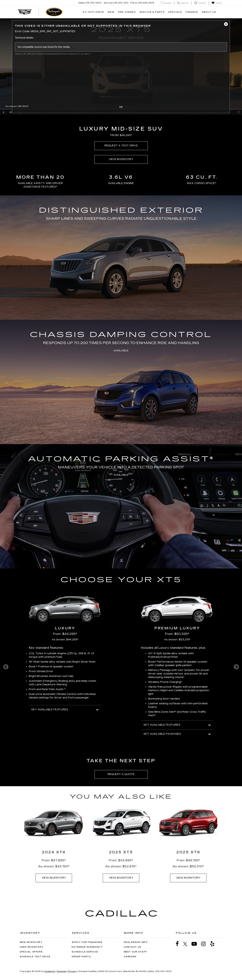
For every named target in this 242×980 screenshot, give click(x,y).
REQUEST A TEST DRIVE (121, 146)
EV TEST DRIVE (94, 12)
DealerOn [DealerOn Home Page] (50, 971)
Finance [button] (192, 12)
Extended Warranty (87, 947)
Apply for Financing (87, 942)
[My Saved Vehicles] (216, 3)
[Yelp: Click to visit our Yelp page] (214, 944)
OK (121, 107)
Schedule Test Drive (35, 957)
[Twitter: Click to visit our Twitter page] (187, 944)
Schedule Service (85, 952)
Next (236, 667)
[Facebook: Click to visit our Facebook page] (179, 944)
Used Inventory (32, 947)
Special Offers (31, 952)
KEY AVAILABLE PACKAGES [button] (177, 734)
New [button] (111, 12)
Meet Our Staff (135, 952)
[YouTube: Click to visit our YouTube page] (196, 944)
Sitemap (62, 971)
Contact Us (133, 947)
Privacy (72, 971)
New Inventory (31, 942)
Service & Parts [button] (152, 12)
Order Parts (81, 957)
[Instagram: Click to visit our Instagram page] (205, 944)
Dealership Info (136, 942)
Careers (130, 957)
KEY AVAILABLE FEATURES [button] (65, 710)
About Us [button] (209, 12)
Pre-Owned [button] (127, 12)
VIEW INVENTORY (121, 159)
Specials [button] (175, 12)
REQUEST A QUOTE (121, 774)
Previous (6, 667)
